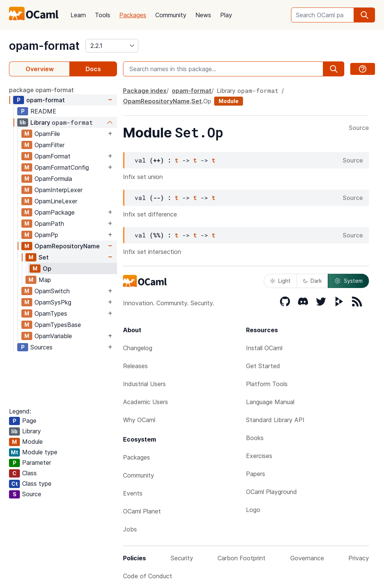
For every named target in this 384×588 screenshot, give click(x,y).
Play (226, 15)
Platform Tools (267, 384)
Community (171, 15)
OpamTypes (51, 313)
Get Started (263, 366)
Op (47, 269)
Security (182, 558)
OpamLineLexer (56, 201)
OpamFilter (49, 145)
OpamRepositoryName (67, 246)
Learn (78, 15)
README (43, 111)
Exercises (259, 456)
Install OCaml (264, 348)
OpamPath (49, 224)
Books (255, 438)
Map (45, 280)
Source (359, 128)
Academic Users (145, 402)
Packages (133, 15)
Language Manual (270, 402)
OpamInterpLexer (58, 190)
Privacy (359, 558)
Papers (256, 474)
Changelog (138, 348)
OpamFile (47, 134)
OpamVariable (53, 336)
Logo (253, 510)
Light (280, 281)
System (348, 281)
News (203, 15)
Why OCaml (139, 420)
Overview (40, 69)
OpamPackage (55, 212)
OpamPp (46, 235)
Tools (103, 15)
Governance (307, 558)
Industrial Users (144, 384)
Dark (312, 281)
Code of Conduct (148, 576)
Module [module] (229, 101)
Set (44, 257)
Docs (93, 69)
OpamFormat (52, 156)
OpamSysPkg (53, 302)
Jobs (130, 529)
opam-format (44, 46)
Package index (145, 91)
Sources (41, 347)
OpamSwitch (52, 291)
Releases (135, 366)
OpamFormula (53, 179)
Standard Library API (275, 420)
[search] (364, 15)
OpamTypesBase (58, 325)
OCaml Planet (142, 511)
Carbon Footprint (241, 558)
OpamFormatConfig (62, 167)
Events (133, 493)
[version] (112, 46)
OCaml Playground (271, 492)
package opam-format (41, 90)
